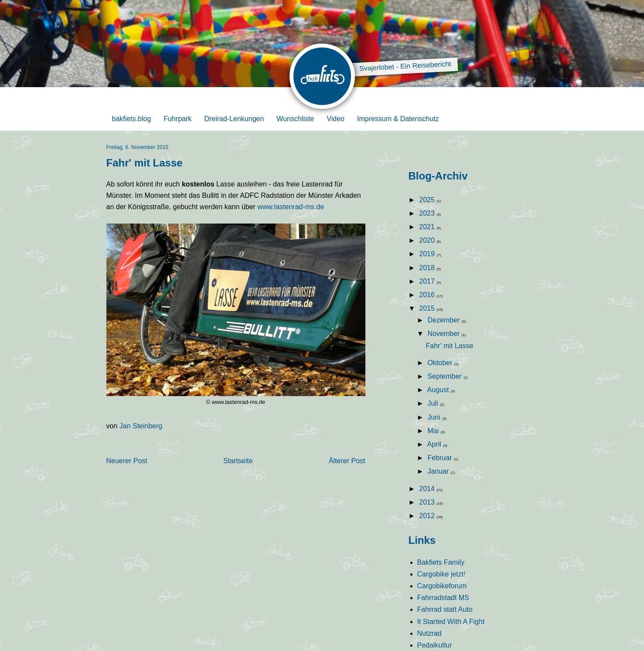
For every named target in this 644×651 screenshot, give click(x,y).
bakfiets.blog (132, 119)
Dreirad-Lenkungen (234, 119)
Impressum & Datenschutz (398, 119)
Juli (433, 403)
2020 (428, 240)
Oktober (441, 363)
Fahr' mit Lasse (449, 346)
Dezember (444, 320)
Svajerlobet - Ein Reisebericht (405, 66)
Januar (439, 471)
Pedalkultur (435, 645)
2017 (428, 281)
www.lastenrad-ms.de (291, 207)
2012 (428, 516)
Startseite (238, 461)
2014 (428, 489)
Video (336, 119)
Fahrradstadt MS (443, 598)
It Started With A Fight (451, 622)
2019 (428, 254)
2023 (428, 213)
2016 (428, 295)
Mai (434, 431)
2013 (428, 502)
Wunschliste (295, 119)
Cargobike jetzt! (441, 574)
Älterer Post (347, 461)
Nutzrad (429, 633)
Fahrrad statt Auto (445, 609)
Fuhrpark (177, 119)
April (435, 444)
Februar (440, 458)
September (445, 376)
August (439, 390)
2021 (428, 227)
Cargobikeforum (442, 586)
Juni (435, 417)
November (444, 334)
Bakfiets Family (441, 562)
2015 (428, 308)
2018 (428, 268)
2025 (428, 200)
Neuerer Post (127, 461)
